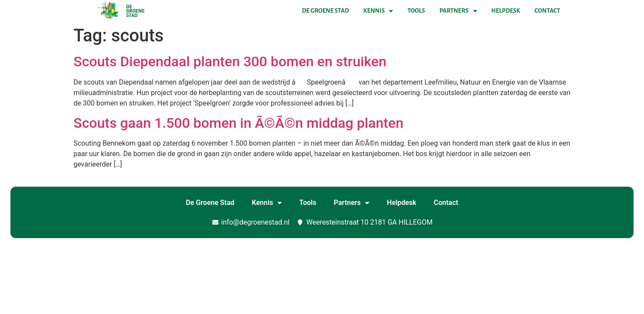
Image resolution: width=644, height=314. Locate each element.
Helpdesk (506, 11)
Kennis (378, 11)
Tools (416, 11)
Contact (547, 11)
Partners (458, 11)
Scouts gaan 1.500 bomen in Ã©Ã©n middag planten (239, 123)
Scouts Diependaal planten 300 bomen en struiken (230, 61)
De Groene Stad (326, 11)
